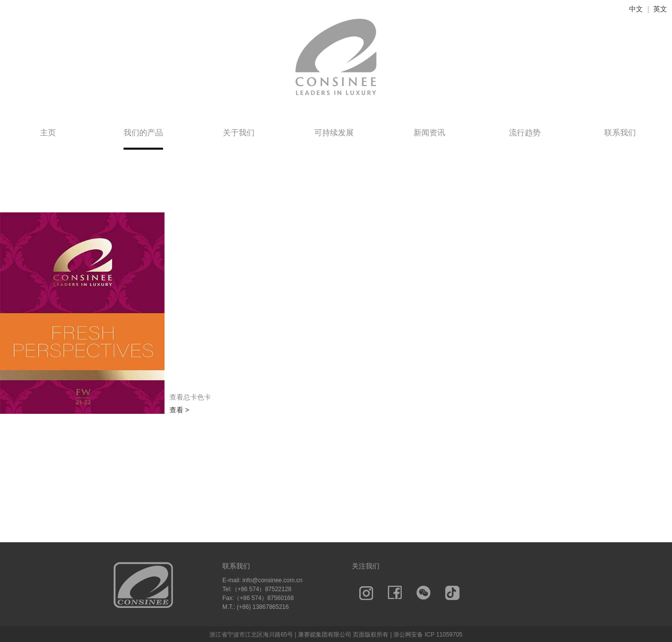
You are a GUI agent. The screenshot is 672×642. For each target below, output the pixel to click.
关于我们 (239, 133)
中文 (636, 9)
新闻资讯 (429, 133)
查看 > (179, 410)
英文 (660, 9)
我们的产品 (143, 133)
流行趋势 (525, 133)
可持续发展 (334, 133)
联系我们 (620, 133)
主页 (48, 133)
